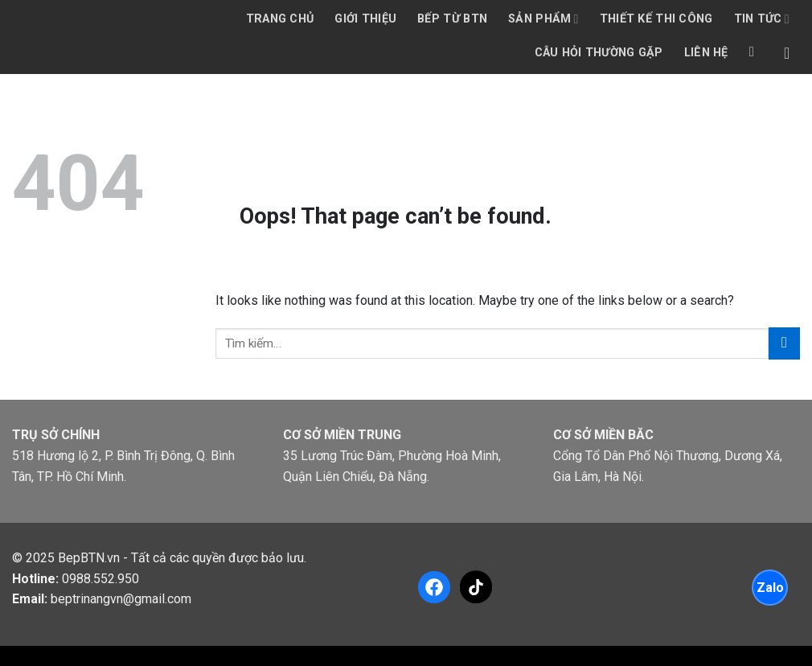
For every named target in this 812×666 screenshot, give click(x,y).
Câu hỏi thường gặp (599, 53)
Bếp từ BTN (452, 19)
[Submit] (784, 343)
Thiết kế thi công (656, 19)
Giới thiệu (365, 19)
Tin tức (762, 19)
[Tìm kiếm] (756, 53)
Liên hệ (706, 53)
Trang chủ (280, 19)
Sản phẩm (543, 19)
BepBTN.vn (89, 558)
